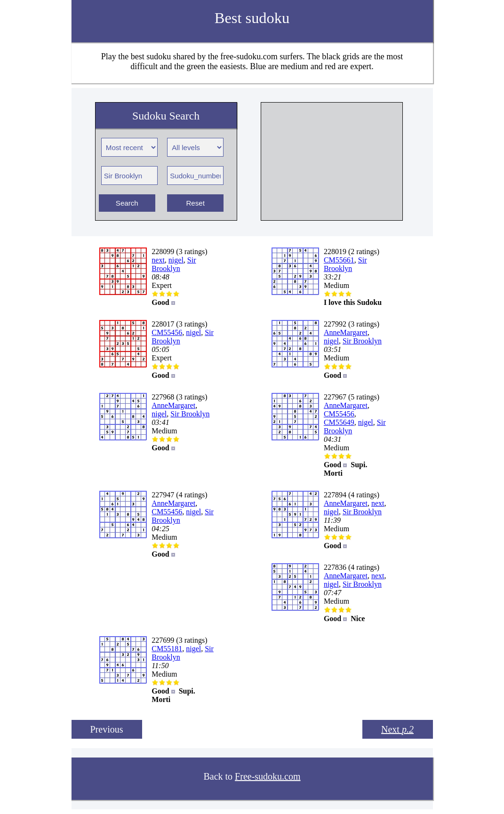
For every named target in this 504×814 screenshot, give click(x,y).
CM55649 (339, 422)
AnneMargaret (346, 332)
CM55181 (167, 649)
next (158, 260)
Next (397, 729)
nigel (176, 260)
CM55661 (339, 260)
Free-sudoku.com (268, 776)
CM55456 (167, 332)
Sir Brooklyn (174, 264)
